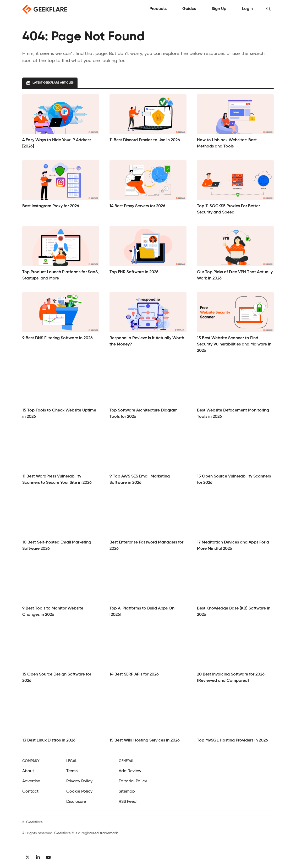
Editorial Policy (133, 781)
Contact (30, 792)
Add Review (130, 771)
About (28, 771)
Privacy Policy (79, 781)
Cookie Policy (79, 792)
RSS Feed (128, 802)
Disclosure (76, 802)
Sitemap (127, 792)
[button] (268, 9)
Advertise (31, 781)
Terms (72, 771)
